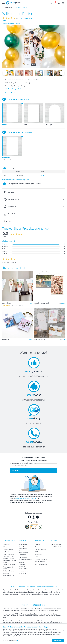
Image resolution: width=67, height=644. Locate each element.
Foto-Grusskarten (8, 554)
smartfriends (23, 569)
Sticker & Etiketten (9, 571)
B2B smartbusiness (41, 564)
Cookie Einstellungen (11, 640)
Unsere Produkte (9, 540)
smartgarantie (23, 571)
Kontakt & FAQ (23, 544)
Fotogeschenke (8, 547)
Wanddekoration (8, 549)
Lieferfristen (23, 555)
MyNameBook (7, 552)
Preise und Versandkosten (24, 552)
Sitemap (21, 562)
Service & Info (24, 540)
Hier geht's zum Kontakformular (56, 545)
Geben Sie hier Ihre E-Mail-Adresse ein (24, 463)
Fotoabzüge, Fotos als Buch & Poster (9, 558)
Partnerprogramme (41, 559)
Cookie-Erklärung (40, 549)
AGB (36, 552)
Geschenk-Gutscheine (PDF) (8, 574)
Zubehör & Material (9, 565)
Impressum (38, 554)
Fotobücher (6, 544)
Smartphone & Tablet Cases (9, 562)
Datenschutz (39, 547)
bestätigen (16, 470)
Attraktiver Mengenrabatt (13, 89)
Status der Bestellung (22, 565)
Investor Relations (41, 562)
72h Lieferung (23, 557)
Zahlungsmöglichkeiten (26, 560)
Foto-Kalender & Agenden (8, 568)
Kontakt (54, 540)
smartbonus (23, 574)
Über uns (38, 544)
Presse (37, 557)
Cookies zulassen (58, 640)
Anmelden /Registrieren (23, 548)
